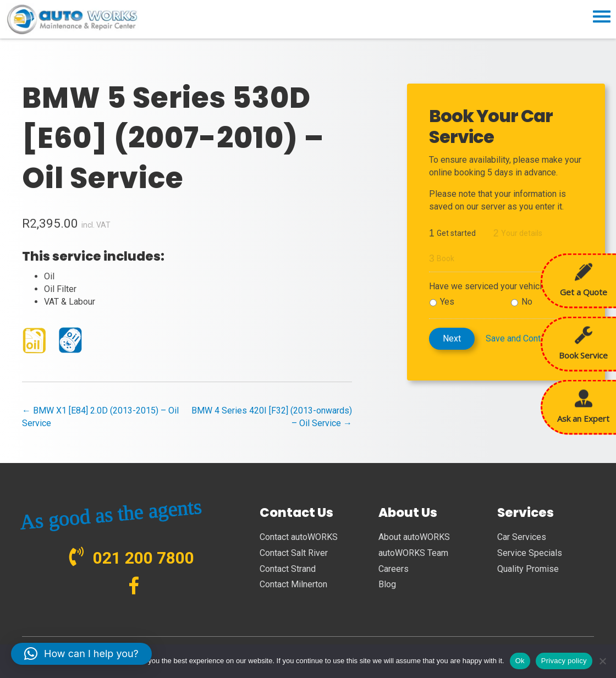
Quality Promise (528, 569)
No (527, 302)
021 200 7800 (144, 558)
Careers (394, 569)
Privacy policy (564, 661)
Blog (387, 584)
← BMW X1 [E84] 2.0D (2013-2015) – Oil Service (100, 417)
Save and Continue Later (532, 338)
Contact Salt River (294, 553)
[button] (81, 654)
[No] (602, 661)
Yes (447, 302)
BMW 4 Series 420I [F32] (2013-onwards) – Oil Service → (272, 417)
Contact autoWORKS (299, 537)
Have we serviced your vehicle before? (504, 286)
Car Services (522, 537)
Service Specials (530, 553)
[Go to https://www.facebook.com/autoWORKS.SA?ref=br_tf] (134, 587)
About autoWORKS (414, 537)
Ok (520, 661)
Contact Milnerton (293, 584)
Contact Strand (288, 569)
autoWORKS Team (413, 553)
